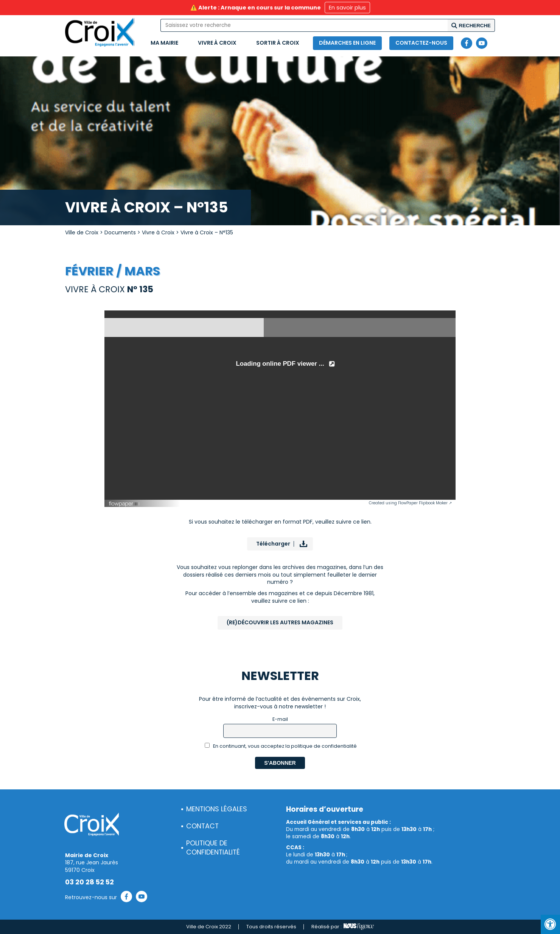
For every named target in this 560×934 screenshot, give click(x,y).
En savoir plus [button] (347, 8)
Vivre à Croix (217, 43)
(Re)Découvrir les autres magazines (280, 622)
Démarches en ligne (347, 43)
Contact (202, 826)
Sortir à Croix (278, 43)
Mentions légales (217, 809)
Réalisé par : (343, 927)
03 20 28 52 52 (89, 882)
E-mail (280, 719)
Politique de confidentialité (213, 848)
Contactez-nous (421, 43)
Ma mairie (164, 43)
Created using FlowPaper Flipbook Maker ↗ (410, 503)
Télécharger (273, 544)
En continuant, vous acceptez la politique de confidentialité (281, 746)
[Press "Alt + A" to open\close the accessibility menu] (550, 924)
